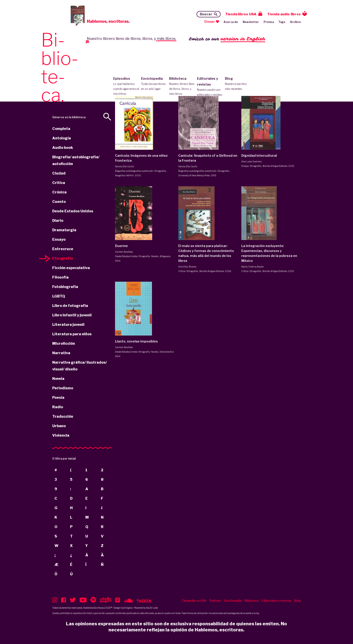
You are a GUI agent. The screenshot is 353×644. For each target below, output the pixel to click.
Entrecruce (63, 249)
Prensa (269, 22)
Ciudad (59, 173)
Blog (238, 84)
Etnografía (63, 258)
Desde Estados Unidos (73, 211)
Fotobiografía (65, 287)
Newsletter (251, 22)
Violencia (61, 435)
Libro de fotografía (70, 306)
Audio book (63, 148)
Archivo (295, 22)
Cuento (59, 202)
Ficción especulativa (71, 268)
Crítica (59, 183)
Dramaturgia (64, 230)
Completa (61, 129)
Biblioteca (182, 86)
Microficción (64, 344)
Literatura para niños (72, 334)
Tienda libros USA (241, 14)
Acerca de (231, 22)
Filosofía (60, 277)
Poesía (58, 398)
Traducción (63, 416)
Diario (58, 221)
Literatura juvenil (68, 325)
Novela (58, 379)
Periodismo (63, 388)
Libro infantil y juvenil (72, 315)
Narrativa (61, 353)
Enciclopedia (154, 84)
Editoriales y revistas (210, 87)
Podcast (215, 601)
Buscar (206, 14)
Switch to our (227, 39)
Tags (282, 22)
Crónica (59, 192)
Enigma (128, 608)
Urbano (59, 426)
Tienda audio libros (284, 14)
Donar (210, 22)
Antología (62, 138)
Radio (58, 407)
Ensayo (59, 239)
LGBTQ (59, 296)
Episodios (126, 86)
